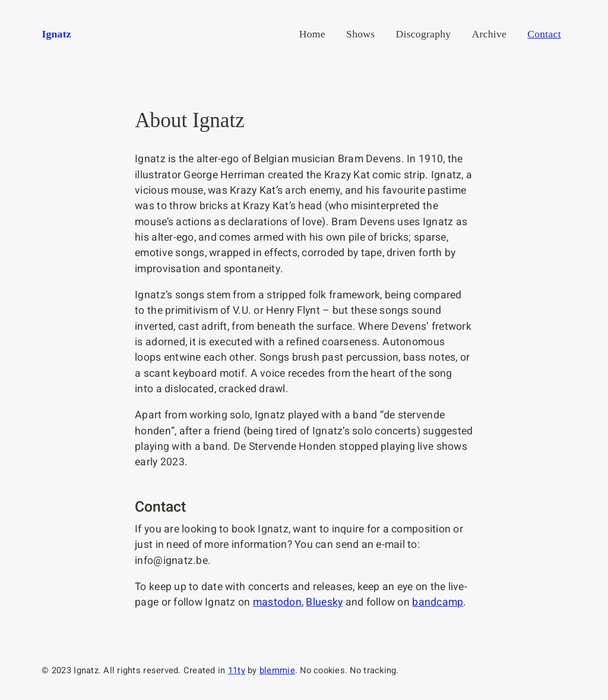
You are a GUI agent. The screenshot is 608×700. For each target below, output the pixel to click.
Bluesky (324, 602)
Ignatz (56, 34)
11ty (237, 671)
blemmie (277, 671)
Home (312, 34)
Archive (490, 34)
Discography (424, 34)
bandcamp (438, 602)
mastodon (277, 602)
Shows (360, 34)
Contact (544, 34)
